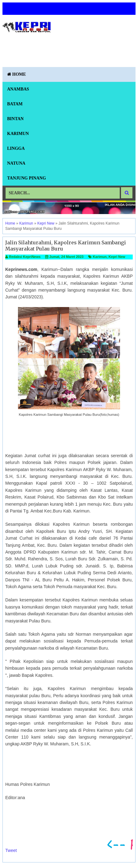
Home (17, 74)
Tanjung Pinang (26, 178)
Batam (15, 104)
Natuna (16, 163)
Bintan (15, 119)
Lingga (16, 148)
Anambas (18, 89)
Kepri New (117, 257)
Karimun (18, 134)
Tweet (11, 850)
